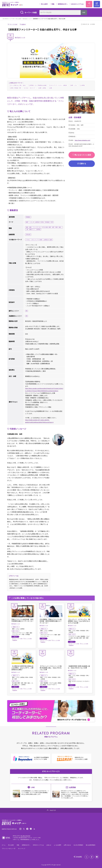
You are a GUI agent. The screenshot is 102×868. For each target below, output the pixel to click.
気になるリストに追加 (82, 155)
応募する (83, 164)
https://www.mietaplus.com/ (82, 140)
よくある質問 (57, 845)
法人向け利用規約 (78, 845)
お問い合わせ (67, 845)
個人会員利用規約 (91, 845)
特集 (53, 4)
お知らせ (49, 845)
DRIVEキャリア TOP (9, 19)
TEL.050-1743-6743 (25, 836)
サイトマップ (22, 849)
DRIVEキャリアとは (77, 4)
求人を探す (44, 4)
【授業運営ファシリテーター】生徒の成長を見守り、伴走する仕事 (49, 19)
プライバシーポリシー (8, 849)
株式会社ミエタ (27, 19)
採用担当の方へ (63, 4)
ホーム (4, 845)
